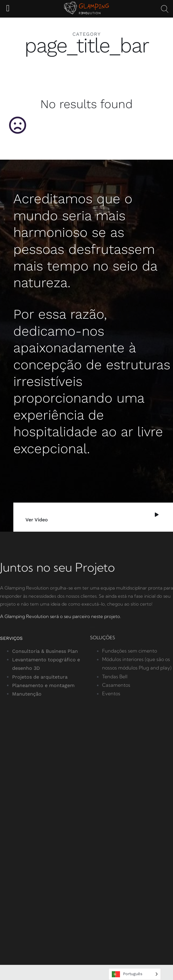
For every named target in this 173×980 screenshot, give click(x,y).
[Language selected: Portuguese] (135, 974)
